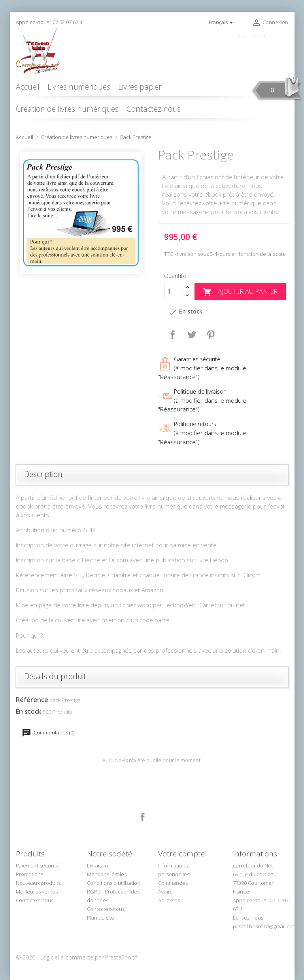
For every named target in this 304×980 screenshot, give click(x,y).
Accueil (28, 87)
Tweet (192, 335)
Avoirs (165, 892)
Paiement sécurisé (38, 865)
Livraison (97, 865)
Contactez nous (154, 109)
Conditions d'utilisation (114, 883)
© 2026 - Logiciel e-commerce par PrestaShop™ (77, 957)
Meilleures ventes (37, 892)
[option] (81, 213)
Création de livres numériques (67, 109)
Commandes (173, 883)
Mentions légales (107, 874)
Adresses (169, 900)
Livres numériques (79, 87)
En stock (29, 712)
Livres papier (140, 87)
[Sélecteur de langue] (222, 23)
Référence (32, 700)
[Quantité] (174, 291)
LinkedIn (161, 817)
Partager (173, 335)
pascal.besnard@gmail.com (265, 926)
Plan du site (101, 918)
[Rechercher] (255, 36)
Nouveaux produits (38, 883)
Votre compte (181, 854)
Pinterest (211, 335)
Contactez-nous (35, 900)
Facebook (143, 817)
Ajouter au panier (240, 292)
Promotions (29, 874)
